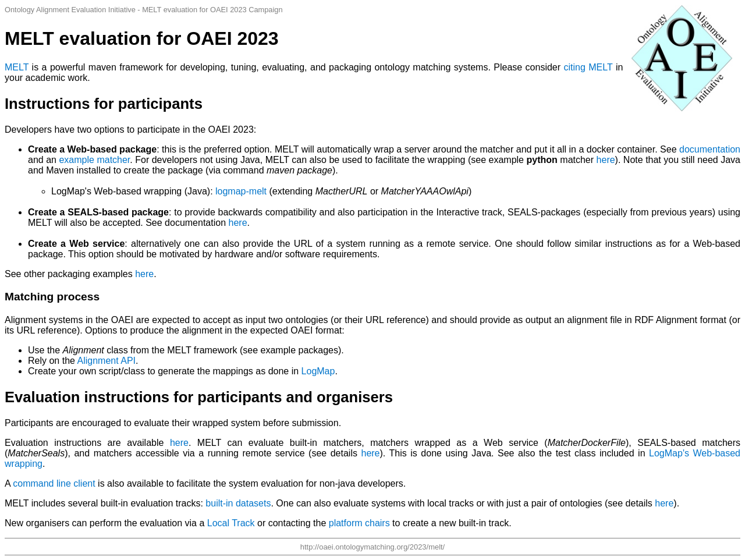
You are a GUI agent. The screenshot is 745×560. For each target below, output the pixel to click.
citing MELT (588, 67)
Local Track (231, 523)
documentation (710, 149)
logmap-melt (241, 191)
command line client (54, 483)
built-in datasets (238, 503)
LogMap (318, 371)
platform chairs (359, 523)
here (606, 160)
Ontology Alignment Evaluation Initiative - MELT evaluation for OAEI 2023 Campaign (144, 10)
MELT (17, 67)
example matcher (94, 160)
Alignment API (107, 361)
